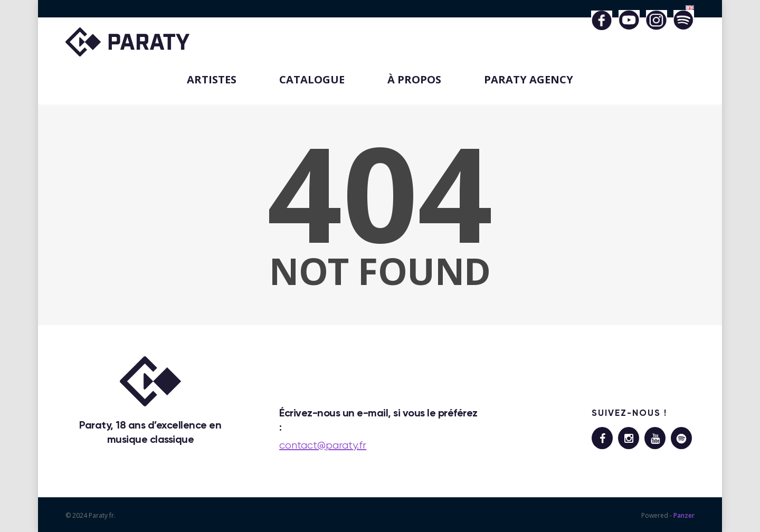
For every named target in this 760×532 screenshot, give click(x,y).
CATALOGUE (312, 79)
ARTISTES (212, 79)
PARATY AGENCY (529, 79)
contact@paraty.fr (323, 445)
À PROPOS (414, 79)
